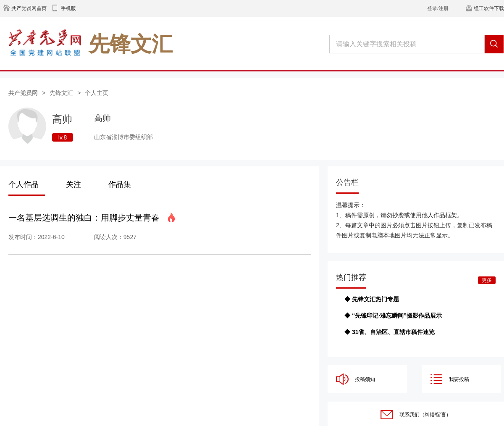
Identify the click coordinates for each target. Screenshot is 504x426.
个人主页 (97, 93)
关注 (73, 184)
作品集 (120, 184)
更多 (487, 280)
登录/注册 (438, 8)
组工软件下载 (489, 8)
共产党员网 (23, 93)
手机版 (68, 8)
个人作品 (24, 184)
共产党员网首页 (29, 8)
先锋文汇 (61, 93)
